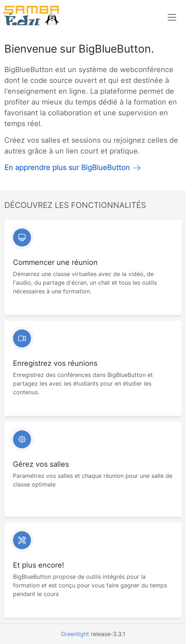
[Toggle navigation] (172, 17)
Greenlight (75, 634)
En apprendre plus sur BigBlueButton (73, 168)
